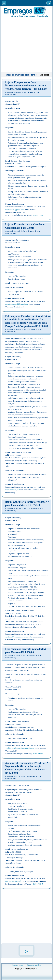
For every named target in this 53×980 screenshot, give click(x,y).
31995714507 (38, 215)
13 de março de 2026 (33, 231)
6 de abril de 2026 (33, 92)
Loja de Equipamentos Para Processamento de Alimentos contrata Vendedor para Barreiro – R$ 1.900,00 (26, 86)
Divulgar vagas (18, 965)
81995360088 (38, 754)
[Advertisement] (26, 45)
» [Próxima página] (26, 951)
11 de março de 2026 (34, 330)
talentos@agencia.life (13, 881)
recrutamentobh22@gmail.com (17, 304)
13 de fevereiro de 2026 (35, 509)
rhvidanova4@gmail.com (15, 210)
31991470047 (38, 884)
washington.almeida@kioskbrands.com (20, 748)
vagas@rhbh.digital (13, 490)
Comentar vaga (11, 94)
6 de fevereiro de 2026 (33, 656)
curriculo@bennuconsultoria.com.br (19, 637)
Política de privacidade (33, 965)
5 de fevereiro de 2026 (33, 776)
